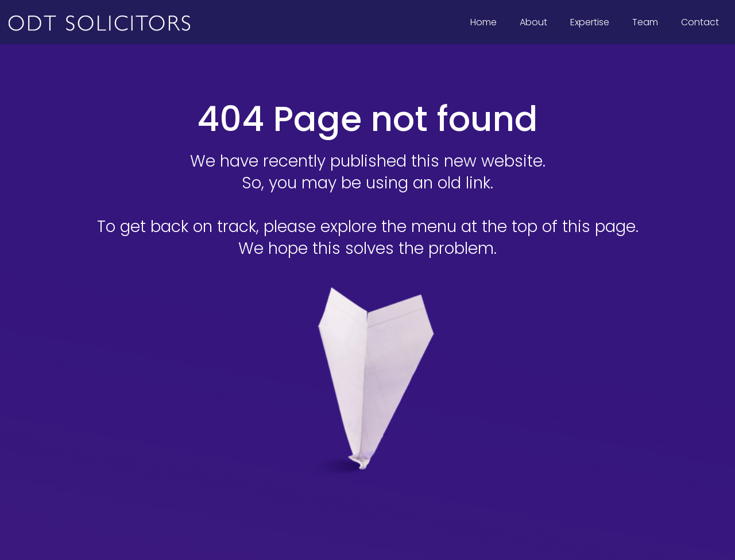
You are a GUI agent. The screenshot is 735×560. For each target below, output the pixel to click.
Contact (700, 22)
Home (483, 22)
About (533, 22)
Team (645, 22)
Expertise (593, 20)
